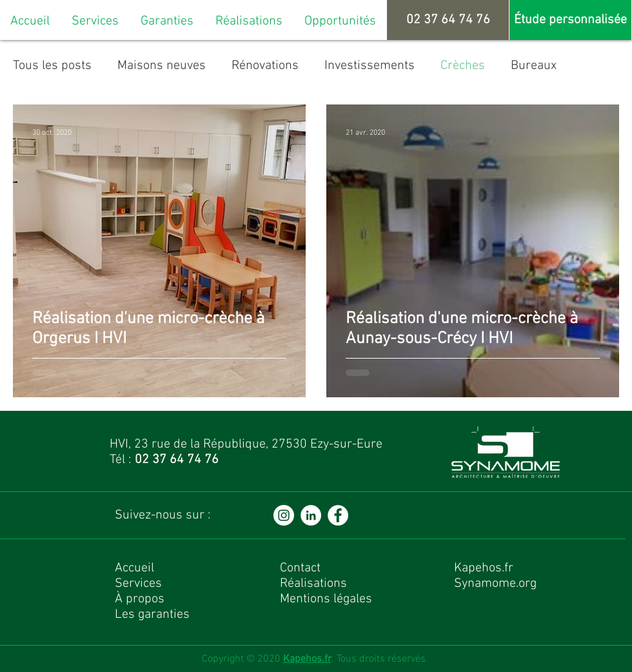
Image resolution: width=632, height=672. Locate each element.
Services (138, 584)
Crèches (463, 66)
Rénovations (265, 66)
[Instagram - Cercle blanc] (284, 515)
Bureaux (534, 66)
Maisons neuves (162, 66)
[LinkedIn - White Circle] (311, 515)
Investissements (370, 66)
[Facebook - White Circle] (338, 515)
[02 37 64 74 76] (448, 20)
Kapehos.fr (307, 659)
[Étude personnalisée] (570, 20)
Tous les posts (52, 66)
